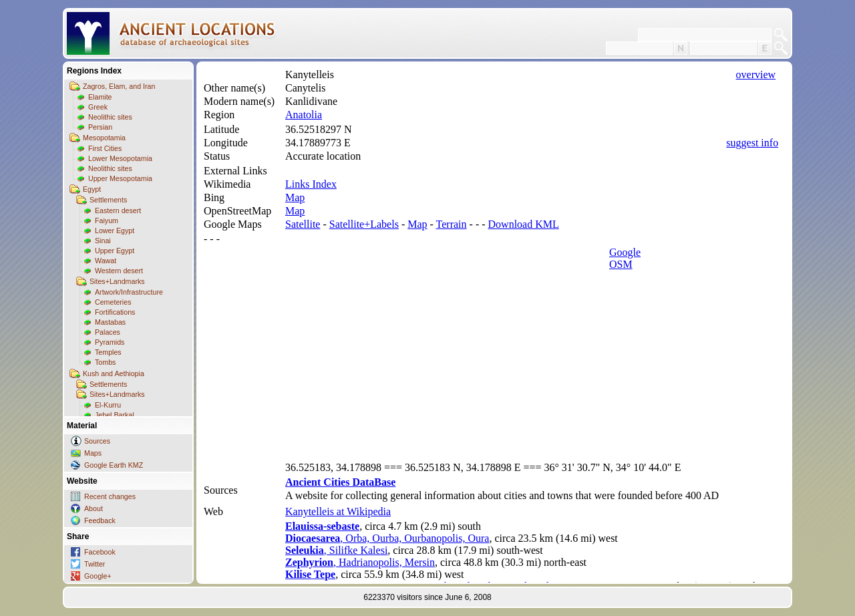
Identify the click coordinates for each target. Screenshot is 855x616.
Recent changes (110, 496)
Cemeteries (113, 302)
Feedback (100, 520)
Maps (93, 453)
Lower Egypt (115, 230)
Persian (100, 127)
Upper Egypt (115, 251)
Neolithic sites (110, 117)
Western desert (119, 271)
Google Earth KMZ (114, 465)
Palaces (108, 332)
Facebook (100, 552)
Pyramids (110, 342)
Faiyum (107, 220)
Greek (98, 107)
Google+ (98, 576)
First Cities (105, 148)
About (94, 508)
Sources (97, 441)
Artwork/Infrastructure (129, 292)
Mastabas (110, 322)
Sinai (103, 241)
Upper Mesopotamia (120, 178)
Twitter (95, 564)
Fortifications (115, 312)
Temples (108, 352)
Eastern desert (118, 210)
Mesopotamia (104, 138)
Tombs (105, 362)
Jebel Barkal (115, 415)
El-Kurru (108, 405)
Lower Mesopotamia (120, 158)
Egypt (92, 189)
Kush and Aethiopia (114, 373)
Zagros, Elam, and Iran (119, 86)
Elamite (100, 97)
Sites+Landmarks (117, 281)
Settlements (108, 200)
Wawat (106, 261)
